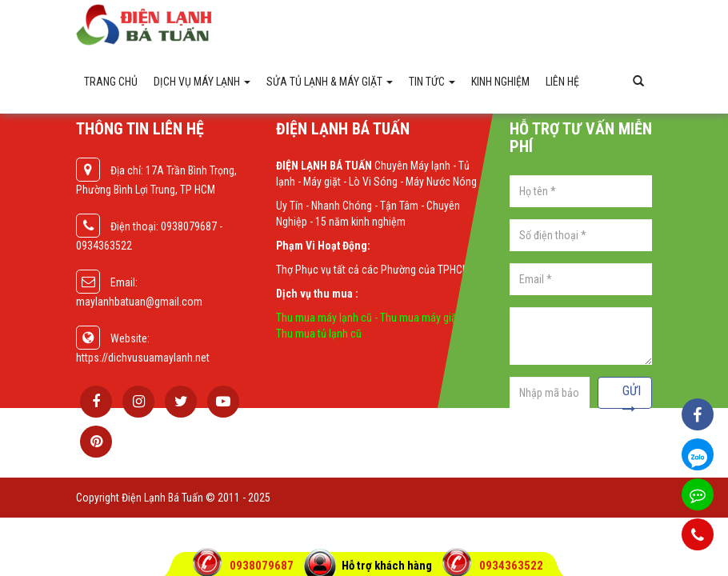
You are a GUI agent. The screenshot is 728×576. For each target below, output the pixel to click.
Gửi (632, 396)
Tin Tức (432, 82)
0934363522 (511, 566)
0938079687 (263, 566)
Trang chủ (111, 82)
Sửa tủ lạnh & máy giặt (330, 82)
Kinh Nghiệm (500, 82)
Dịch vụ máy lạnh (202, 82)
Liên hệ (562, 82)
